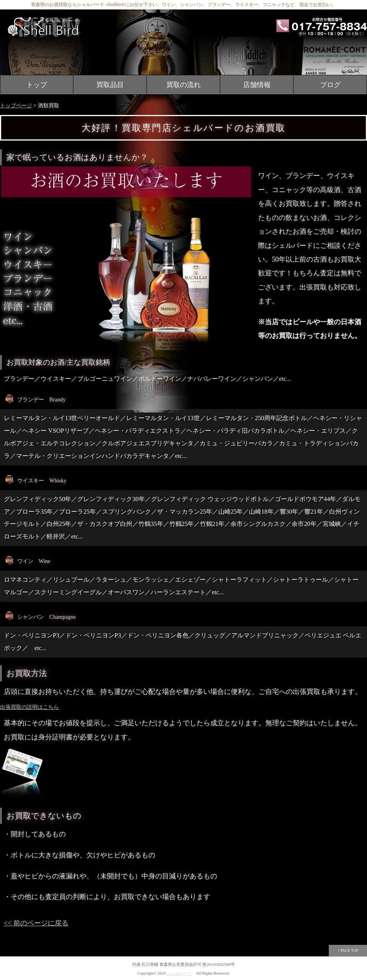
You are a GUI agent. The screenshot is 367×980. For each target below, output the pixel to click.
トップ (37, 85)
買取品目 (110, 85)
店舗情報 (257, 85)
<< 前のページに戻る (36, 923)
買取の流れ (183, 85)
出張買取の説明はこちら (29, 707)
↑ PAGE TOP (348, 950)
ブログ (330, 85)
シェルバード (179, 973)
